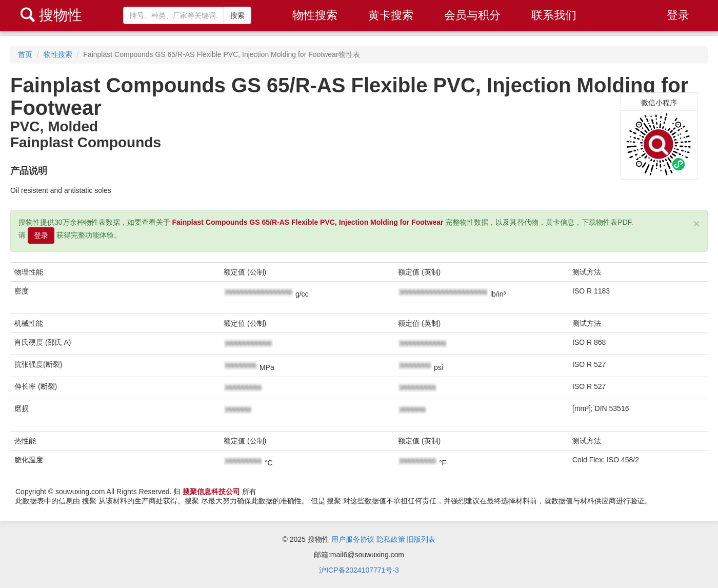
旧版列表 (421, 539)
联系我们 (554, 15)
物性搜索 (315, 15)
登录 (678, 15)
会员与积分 (472, 15)
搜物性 (51, 15)
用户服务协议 (353, 539)
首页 (25, 54)
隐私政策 (391, 539)
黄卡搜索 (391, 15)
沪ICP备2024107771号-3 (359, 570)
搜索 (237, 15)
